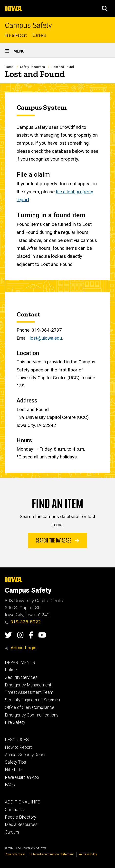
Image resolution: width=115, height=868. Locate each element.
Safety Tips (15, 762)
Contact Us (15, 810)
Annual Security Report (26, 755)
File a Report (16, 35)
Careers (39, 35)
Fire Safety (15, 722)
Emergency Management (28, 685)
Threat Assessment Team (29, 692)
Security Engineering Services (32, 700)
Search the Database (57, 540)
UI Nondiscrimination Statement (52, 854)
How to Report (18, 747)
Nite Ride (14, 770)
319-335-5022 (23, 622)
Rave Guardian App (22, 777)
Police (11, 670)
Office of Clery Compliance (30, 707)
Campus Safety (28, 26)
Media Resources (21, 825)
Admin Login (23, 648)
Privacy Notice (15, 854)
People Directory (20, 817)
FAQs (10, 785)
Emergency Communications (32, 715)
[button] (105, 9)
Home (9, 67)
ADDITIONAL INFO (23, 802)
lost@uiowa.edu (46, 338)
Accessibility (88, 854)
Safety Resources (33, 67)
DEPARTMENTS (20, 662)
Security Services (21, 677)
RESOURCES (17, 740)
